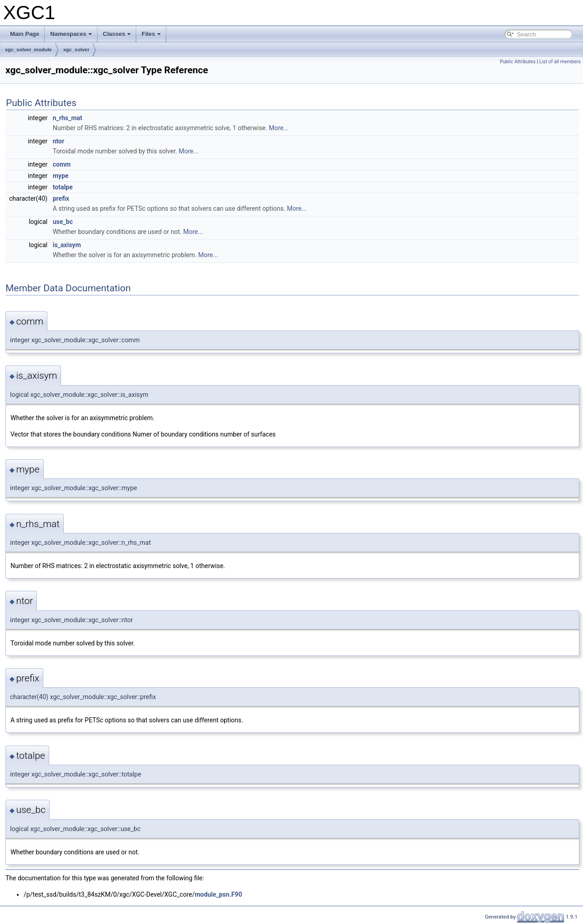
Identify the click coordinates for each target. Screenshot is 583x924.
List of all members (560, 62)
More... (279, 128)
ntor (59, 141)
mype (61, 176)
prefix (61, 198)
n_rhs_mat (68, 118)
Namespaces (71, 34)
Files (151, 34)
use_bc (63, 222)
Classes (117, 34)
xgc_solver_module (28, 50)
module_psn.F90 (218, 894)
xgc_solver (76, 50)
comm (62, 164)
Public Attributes (518, 62)
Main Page (25, 34)
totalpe (63, 187)
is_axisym (67, 245)
